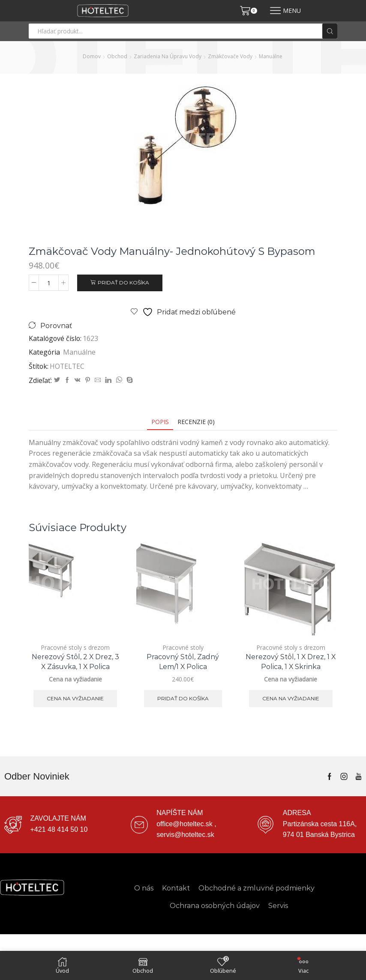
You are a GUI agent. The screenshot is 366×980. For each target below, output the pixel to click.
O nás (144, 888)
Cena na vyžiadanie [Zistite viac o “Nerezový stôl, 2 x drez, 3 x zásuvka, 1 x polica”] (75, 698)
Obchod (117, 56)
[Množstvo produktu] (49, 283)
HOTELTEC (67, 366)
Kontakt (176, 888)
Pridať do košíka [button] (183, 698)
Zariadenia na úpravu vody (168, 56)
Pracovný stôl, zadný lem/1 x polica (183, 662)
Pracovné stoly (183, 647)
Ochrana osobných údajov (215, 906)
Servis (278, 906)
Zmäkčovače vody (230, 56)
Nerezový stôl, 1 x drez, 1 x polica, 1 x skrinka (291, 662)
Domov (92, 56)
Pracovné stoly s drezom (75, 647)
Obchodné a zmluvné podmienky (256, 888)
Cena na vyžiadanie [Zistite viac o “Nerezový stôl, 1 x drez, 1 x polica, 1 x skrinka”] (291, 698)
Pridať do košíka (123, 282)
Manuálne (271, 56)
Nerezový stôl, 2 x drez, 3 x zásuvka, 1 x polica (75, 662)
